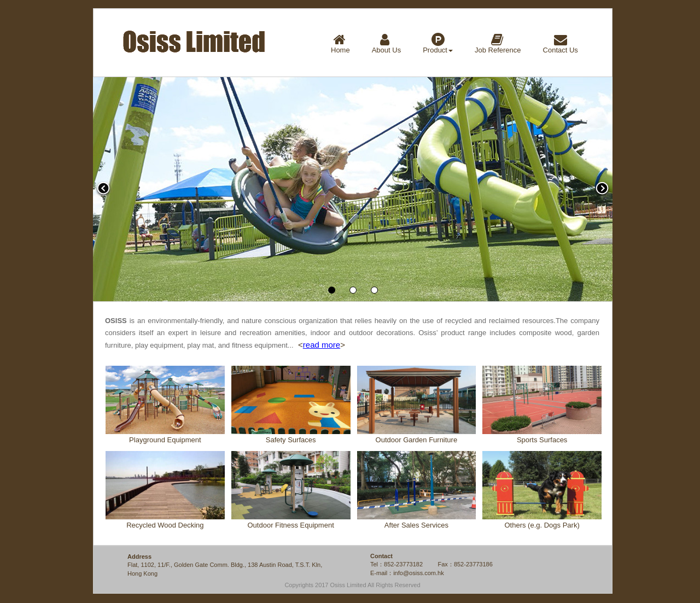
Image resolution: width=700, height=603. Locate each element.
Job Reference (498, 43)
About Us (386, 43)
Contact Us (561, 43)
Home (340, 43)
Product (438, 43)
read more (322, 345)
